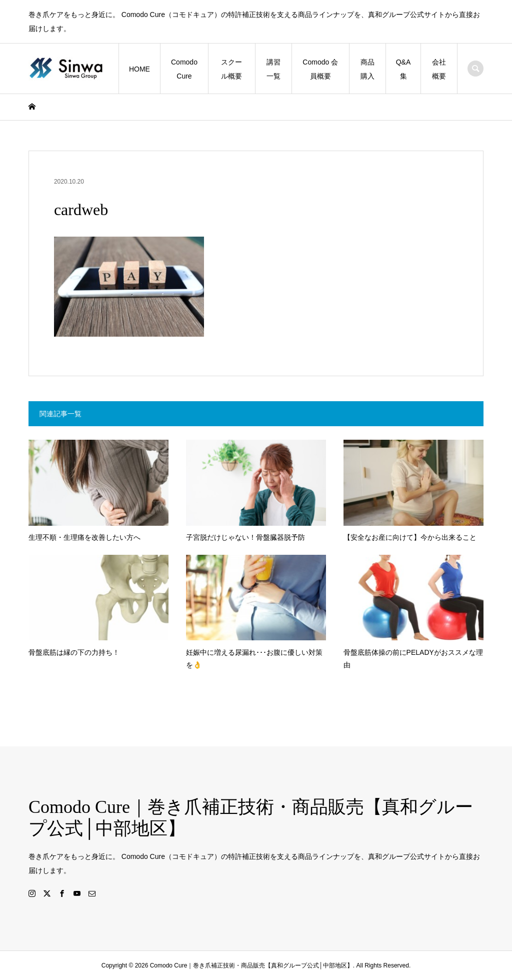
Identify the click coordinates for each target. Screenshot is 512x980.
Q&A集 (403, 69)
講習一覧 (273, 69)
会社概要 (439, 69)
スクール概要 (231, 69)
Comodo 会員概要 (320, 69)
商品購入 (367, 69)
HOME (139, 69)
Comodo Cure (184, 69)
